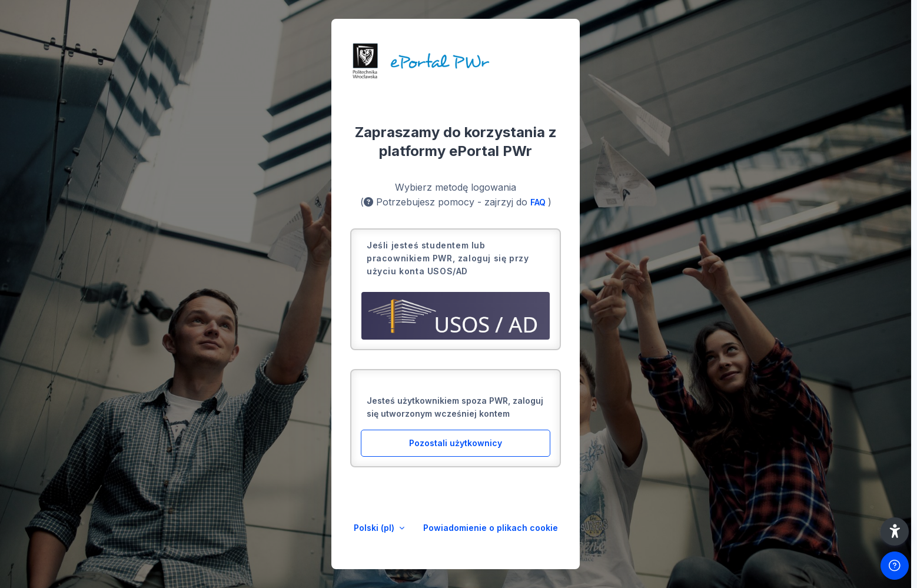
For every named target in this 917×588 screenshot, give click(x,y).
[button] (895, 531)
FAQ (539, 202)
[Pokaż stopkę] (895, 566)
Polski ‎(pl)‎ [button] (375, 528)
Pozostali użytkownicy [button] (456, 443)
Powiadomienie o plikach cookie (491, 528)
